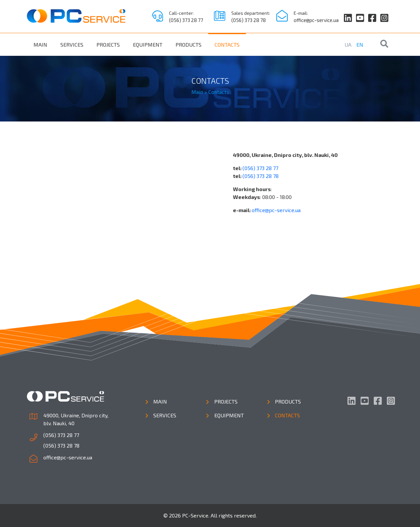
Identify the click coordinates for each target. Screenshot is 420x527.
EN (360, 44)
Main (40, 44)
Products (189, 44)
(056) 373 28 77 (186, 20)
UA (348, 44)
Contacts (227, 44)
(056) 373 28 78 (249, 20)
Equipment (148, 44)
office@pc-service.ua (316, 20)
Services (72, 44)
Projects (108, 44)
